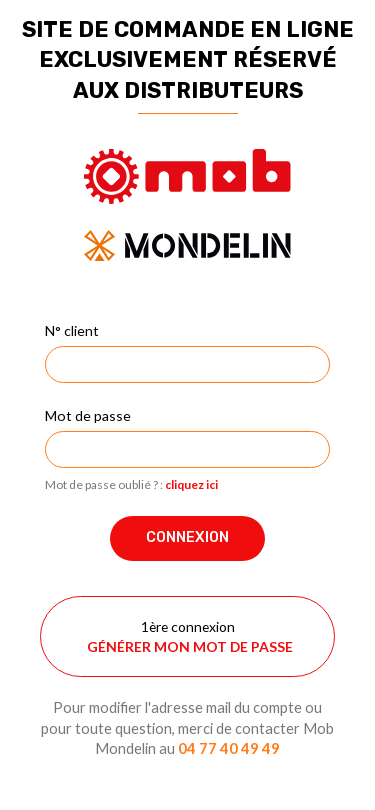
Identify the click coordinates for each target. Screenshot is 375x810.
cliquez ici (191, 484)
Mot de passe (88, 415)
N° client (72, 330)
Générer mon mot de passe (190, 646)
